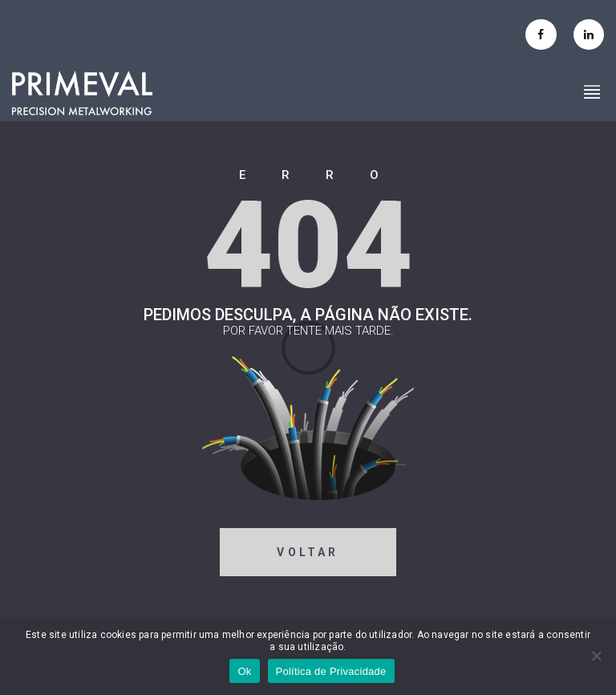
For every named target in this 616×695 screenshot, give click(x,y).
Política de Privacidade (331, 671)
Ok (244, 671)
